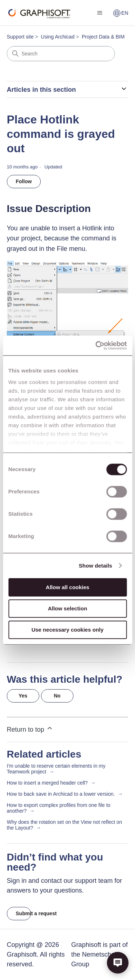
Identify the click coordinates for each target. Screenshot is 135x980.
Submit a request (24, 913)
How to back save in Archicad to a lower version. (61, 794)
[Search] (61, 54)
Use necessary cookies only (67, 630)
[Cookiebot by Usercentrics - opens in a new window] (96, 346)
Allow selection (67, 608)
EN (120, 13)
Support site (20, 37)
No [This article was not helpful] (57, 696)
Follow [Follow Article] (24, 181)
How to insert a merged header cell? (47, 783)
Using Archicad (58, 37)
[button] (118, 963)
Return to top (30, 729)
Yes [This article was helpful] (23, 696)
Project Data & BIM (103, 37)
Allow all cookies (67, 587)
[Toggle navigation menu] (100, 13)
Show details (96, 566)
